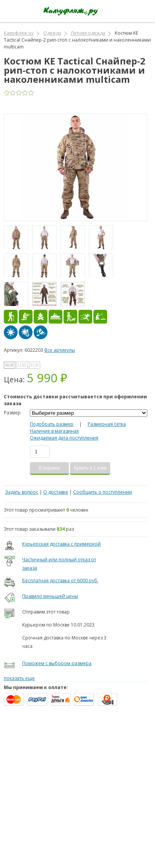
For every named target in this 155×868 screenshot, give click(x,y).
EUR (35, 365)
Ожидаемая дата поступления (64, 438)
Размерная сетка (107, 424)
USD (22, 365)
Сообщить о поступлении (103, 492)
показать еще (19, 678)
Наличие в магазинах (54, 431)
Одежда (52, 33)
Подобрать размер (52, 424)
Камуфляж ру (19, 33)
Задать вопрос (22, 492)
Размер (12, 413)
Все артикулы (60, 350)
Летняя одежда (88, 33)
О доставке (56, 492)
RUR (10, 365)
